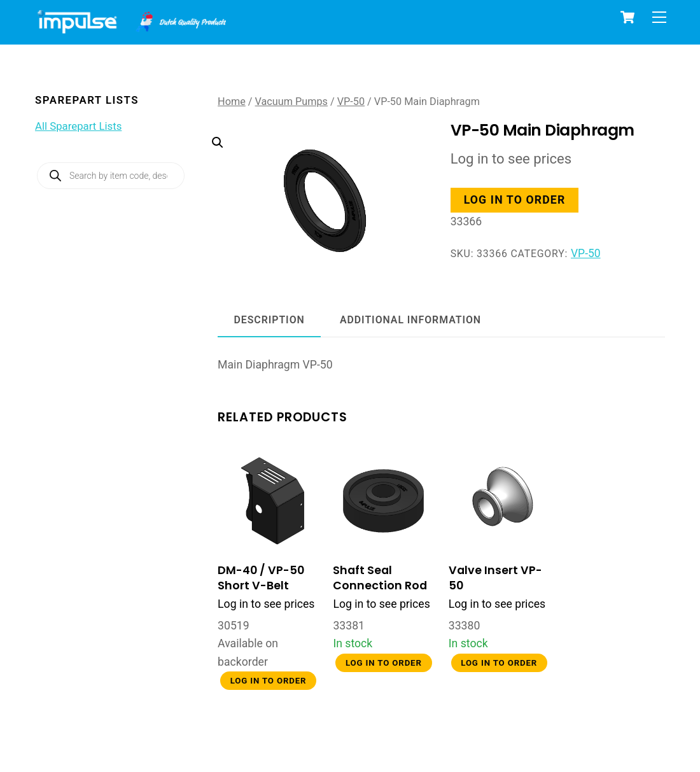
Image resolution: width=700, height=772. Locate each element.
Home (232, 102)
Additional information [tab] (410, 320)
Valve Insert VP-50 (495, 578)
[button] (313, 179)
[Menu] (659, 17)
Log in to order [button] (515, 200)
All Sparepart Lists (78, 126)
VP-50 (351, 102)
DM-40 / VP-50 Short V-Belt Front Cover (261, 586)
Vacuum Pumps (291, 102)
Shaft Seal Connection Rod (380, 578)
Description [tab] (269, 320)
